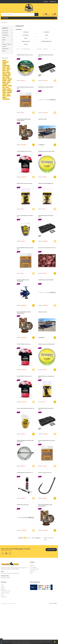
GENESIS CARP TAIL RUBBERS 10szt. (46, 184)
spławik (8, 72)
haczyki (4, 81)
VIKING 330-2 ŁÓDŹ (42, 312)
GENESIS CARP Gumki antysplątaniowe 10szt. (46, 377)
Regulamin (3, 589)
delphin (8, 69)
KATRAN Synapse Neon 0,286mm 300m (46, 344)
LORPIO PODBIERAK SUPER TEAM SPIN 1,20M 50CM (25, 441)
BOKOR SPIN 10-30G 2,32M (23, 505)
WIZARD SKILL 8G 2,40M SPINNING (46, 280)
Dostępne (49, 49)
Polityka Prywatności (5, 593)
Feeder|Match (5, 33)
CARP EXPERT (5, 84)
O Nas (2, 585)
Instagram (10, 553)
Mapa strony (33, 571)
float (9, 82)
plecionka (9, 91)
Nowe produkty (33, 567)
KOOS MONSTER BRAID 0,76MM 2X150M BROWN (45, 505)
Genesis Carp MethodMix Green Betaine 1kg (25, 216)
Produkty (5, 28)
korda (4, 92)
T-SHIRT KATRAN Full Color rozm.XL (24, 376)
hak (4, 87)
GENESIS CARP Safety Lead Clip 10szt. (25, 184)
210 (33, 538)
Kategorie (5, 18)
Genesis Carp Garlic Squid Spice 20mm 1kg (47, 248)
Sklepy (31, 573)
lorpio (4, 91)
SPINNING (5, 74)
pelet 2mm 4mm (6, 99)
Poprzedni (21, 538)
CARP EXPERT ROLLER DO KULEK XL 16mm (46, 409)
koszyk (9, 89)
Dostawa (3, 587)
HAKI (4, 72)
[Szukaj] (20, 14)
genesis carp (5, 62)
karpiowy (9, 92)
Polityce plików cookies (36, 643)
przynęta (5, 86)
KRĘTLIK (4, 97)
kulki (7, 87)
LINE (8, 71)
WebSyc (55, 603)
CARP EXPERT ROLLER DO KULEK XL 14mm (46, 216)
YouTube (6, 553)
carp (8, 67)
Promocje (32, 565)
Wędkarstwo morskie (7, 44)
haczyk (4, 94)
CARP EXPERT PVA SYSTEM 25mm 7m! (25, 473)
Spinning (4, 40)
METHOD (5, 79)
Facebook (3, 553)
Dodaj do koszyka (33, 145)
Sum (3, 42)
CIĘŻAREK (8, 96)
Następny (38, 538)
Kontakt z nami (4, 597)
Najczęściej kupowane (34, 569)
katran (4, 89)
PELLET (4, 67)
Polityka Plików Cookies (6, 591)
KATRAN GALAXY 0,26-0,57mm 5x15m (25, 55)
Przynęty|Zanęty (5, 35)
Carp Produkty (5, 31)
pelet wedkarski (6, 76)
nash (4, 69)
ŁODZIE (4, 51)
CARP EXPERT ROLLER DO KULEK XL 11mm (46, 56)
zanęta (10, 86)
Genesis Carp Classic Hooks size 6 (45, 473)
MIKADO (4, 61)
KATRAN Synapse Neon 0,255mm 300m (46, 151)
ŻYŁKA (9, 74)
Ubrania (4, 38)
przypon (10, 79)
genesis (8, 77)
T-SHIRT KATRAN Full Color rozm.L (24, 344)
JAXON (9, 81)
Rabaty (2, 595)
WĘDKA (4, 82)
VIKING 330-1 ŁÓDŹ (42, 119)
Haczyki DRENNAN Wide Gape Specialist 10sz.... (25, 88)
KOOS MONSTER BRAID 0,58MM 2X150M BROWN (24, 120)
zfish (4, 96)
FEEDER (4, 64)
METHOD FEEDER (6, 66)
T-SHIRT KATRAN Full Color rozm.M (24, 151)
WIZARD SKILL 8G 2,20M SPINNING (46, 87)
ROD (8, 94)
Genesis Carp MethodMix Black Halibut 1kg (26, 408)
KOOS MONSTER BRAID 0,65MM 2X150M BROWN (24, 313)
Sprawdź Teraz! (51, 550)
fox (4, 77)
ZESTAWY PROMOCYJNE (5, 48)
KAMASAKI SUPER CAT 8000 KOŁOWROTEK (23, 281)
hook (4, 71)
